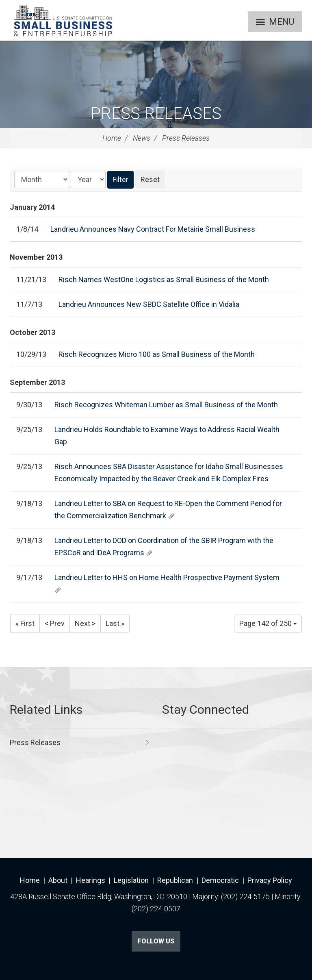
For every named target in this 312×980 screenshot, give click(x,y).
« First (25, 623)
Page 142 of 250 (268, 623)
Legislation (131, 880)
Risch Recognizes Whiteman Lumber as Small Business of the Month (166, 405)
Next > (85, 623)
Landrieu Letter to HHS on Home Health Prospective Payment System (167, 577)
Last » (115, 623)
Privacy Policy (270, 880)
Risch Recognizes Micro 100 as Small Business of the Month (157, 354)
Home (112, 138)
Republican (175, 880)
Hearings (91, 880)
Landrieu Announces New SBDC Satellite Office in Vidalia (149, 304)
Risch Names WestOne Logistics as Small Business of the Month (164, 279)
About (58, 880)
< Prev (55, 623)
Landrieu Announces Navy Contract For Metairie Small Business (153, 229)
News (142, 138)
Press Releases (156, 114)
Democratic (220, 880)
